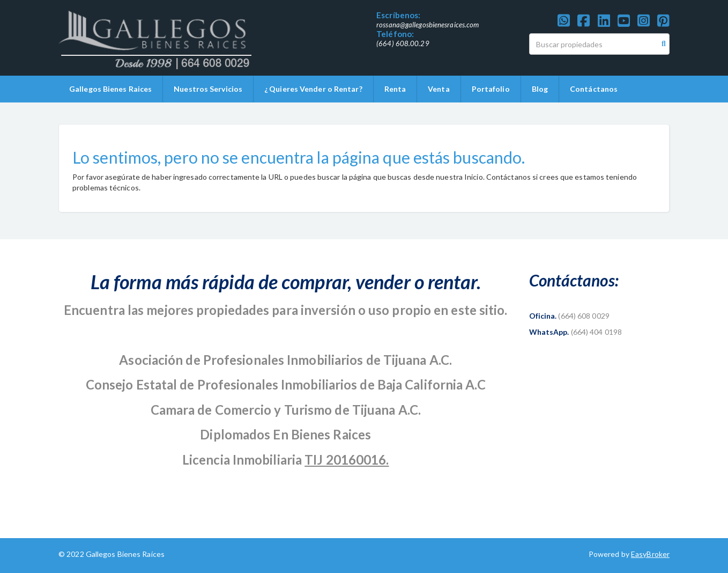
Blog (540, 89)
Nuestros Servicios (208, 89)
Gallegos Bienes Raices (110, 89)
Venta (439, 89)
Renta (395, 89)
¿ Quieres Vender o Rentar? (313, 89)
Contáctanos (594, 89)
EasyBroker (650, 554)
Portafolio (491, 89)
